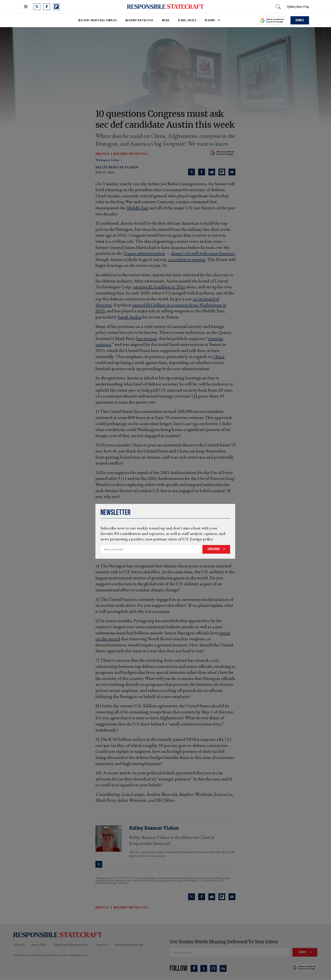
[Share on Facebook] (202, 172)
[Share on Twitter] (191, 172)
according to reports (187, 259)
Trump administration (144, 253)
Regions (210, 20)
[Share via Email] (232, 172)
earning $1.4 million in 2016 (159, 287)
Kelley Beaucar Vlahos (117, 167)
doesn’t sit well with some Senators (203, 253)
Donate (300, 20)
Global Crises (187, 20)
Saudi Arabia (130, 317)
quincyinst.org (298, 6)
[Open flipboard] (56, 7)
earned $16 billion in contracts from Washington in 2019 (161, 308)
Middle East (138, 208)
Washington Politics (139, 20)
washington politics (108, 160)
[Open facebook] (47, 7)
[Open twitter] (37, 7)
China (218, 356)
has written (147, 338)
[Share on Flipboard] (222, 172)
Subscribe (214, 549)
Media (166, 20)
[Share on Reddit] (212, 172)
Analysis (102, 154)
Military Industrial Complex (98, 20)
